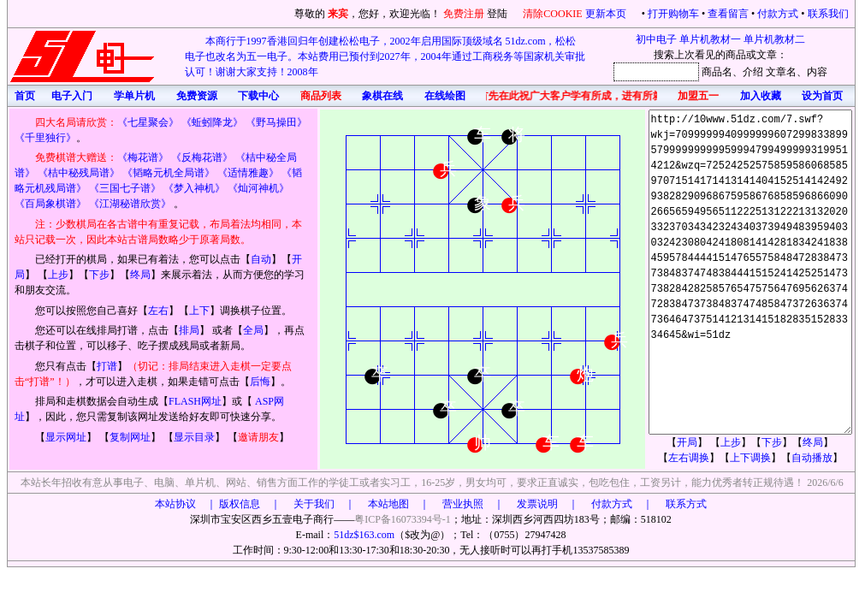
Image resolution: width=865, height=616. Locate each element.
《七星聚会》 (148, 122)
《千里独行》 (45, 138)
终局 (140, 275)
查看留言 (728, 14)
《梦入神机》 (194, 188)
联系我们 (828, 14)
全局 (253, 330)
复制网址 (130, 437)
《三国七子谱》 (125, 188)
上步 (58, 275)
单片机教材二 (774, 39)
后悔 (260, 382)
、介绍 (748, 72)
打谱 (107, 366)
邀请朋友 (258, 437)
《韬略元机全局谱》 (169, 173)
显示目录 (194, 437)
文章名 (781, 72)
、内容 (812, 72)
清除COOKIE (552, 14)
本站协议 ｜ (186, 504)
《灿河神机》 (258, 188)
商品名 (717, 72)
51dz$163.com (364, 535)
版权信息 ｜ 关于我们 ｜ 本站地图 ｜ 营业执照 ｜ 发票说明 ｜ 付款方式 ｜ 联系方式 (463, 504)
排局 (189, 330)
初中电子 (656, 39)
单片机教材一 (710, 39)
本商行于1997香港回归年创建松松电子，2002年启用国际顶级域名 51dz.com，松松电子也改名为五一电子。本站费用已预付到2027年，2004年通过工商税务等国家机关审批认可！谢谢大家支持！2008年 (385, 56)
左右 (158, 311)
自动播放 (812, 458)
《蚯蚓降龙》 (212, 122)
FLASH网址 (195, 401)
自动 (261, 259)
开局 (687, 442)
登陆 (497, 14)
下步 (99, 275)
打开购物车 (673, 14)
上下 (199, 311)
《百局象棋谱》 (50, 204)
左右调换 (689, 458)
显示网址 (66, 437)
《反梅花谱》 (202, 157)
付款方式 (778, 14)
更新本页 (607, 14)
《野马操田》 (276, 122)
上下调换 (750, 458)
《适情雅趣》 (248, 173)
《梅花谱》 (143, 157)
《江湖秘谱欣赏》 (130, 204)
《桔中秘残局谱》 (79, 173)
